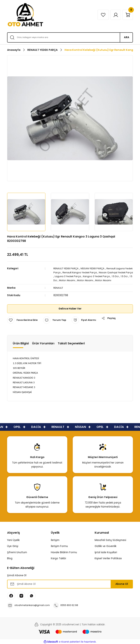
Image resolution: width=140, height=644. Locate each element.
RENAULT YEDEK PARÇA (67, 268)
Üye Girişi (13, 546)
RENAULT (59, 287)
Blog (10, 558)
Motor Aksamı (86, 280)
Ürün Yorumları (43, 343)
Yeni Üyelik (13, 540)
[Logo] (25, 15)
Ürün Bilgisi (21, 343)
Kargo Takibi (58, 558)
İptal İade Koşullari (106, 552)
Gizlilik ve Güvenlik (106, 546)
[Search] (70, 37)
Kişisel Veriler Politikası (108, 558)
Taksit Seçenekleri (71, 343)
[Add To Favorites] (23, 320)
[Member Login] (114, 15)
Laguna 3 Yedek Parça (84, 276)
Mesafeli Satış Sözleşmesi (110, 540)
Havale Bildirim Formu (64, 552)
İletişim (55, 540)
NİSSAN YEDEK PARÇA (95, 268)
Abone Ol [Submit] (122, 584)
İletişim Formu (59, 546)
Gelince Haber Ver (70, 308)
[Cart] (127, 15)
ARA (127, 37)
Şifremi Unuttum (17, 552)
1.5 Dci (63, 280)
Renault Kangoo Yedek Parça (89, 272)
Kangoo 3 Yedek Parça (114, 276)
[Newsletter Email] (70, 584)
